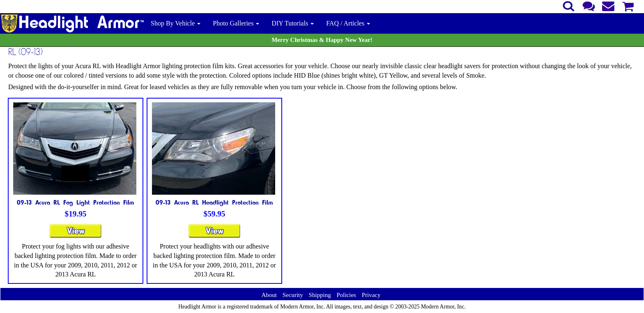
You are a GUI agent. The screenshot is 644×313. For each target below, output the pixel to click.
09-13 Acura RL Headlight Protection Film (214, 202)
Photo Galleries (236, 23)
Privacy (371, 295)
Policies (346, 295)
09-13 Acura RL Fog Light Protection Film (76, 202)
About (269, 295)
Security (293, 295)
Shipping (320, 295)
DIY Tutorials (293, 23)
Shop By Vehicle (176, 23)
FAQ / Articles (348, 23)
